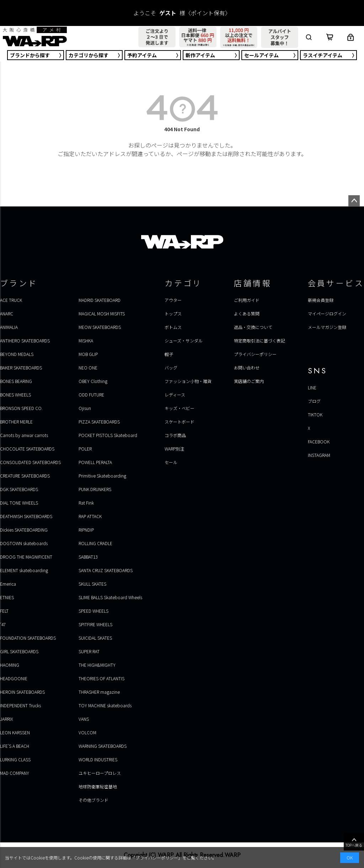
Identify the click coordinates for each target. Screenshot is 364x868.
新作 (200, 55)
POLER (85, 449)
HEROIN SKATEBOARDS (22, 692)
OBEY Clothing (93, 381)
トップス (173, 313)
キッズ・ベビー (180, 408)
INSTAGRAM (319, 455)
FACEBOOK (319, 441)
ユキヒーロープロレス (100, 773)
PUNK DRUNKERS (95, 489)
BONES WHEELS (15, 395)
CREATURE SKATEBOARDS (25, 476)
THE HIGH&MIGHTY (97, 665)
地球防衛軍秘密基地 (98, 786)
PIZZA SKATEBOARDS (99, 422)
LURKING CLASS (15, 759)
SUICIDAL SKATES (95, 638)
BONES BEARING (16, 381)
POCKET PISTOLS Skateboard (108, 435)
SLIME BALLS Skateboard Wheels (110, 597)
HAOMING (10, 665)
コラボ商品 (175, 435)
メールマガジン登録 (327, 327)
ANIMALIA (9, 327)
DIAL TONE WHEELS (19, 503)
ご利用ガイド (247, 300)
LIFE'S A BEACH (15, 746)
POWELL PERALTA (95, 462)
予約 (142, 55)
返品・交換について (253, 327)
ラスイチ (323, 55)
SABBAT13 (88, 557)
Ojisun (85, 408)
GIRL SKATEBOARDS (19, 651)
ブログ (314, 401)
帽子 (169, 354)
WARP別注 (174, 449)
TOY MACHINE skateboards (105, 705)
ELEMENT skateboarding (24, 570)
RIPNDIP (86, 530)
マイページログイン (327, 313)
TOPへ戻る (354, 842)
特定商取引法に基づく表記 (259, 340)
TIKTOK (315, 414)
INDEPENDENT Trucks (20, 705)
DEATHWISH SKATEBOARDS (26, 516)
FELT (4, 611)
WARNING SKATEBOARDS (103, 746)
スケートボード (180, 422)
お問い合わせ (247, 368)
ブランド (30, 55)
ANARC (7, 313)
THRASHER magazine (99, 692)
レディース (175, 395)
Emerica (8, 584)
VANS (84, 719)
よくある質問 (247, 313)
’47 (3, 624)
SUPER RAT (89, 651)
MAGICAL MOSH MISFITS (102, 313)
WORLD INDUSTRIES (98, 759)
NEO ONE (88, 368)
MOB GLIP (88, 354)
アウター (173, 300)
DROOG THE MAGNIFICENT (26, 557)
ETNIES (7, 597)
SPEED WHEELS (93, 611)
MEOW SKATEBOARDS (100, 327)
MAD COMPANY (15, 773)
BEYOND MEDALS (17, 354)
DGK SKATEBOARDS (19, 489)
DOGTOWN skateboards (24, 543)
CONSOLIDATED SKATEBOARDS (30, 462)
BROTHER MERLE (16, 422)
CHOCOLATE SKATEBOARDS (27, 449)
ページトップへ (354, 201)
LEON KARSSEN (15, 732)
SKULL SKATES (92, 584)
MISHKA (86, 340)
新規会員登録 (321, 300)
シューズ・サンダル (184, 340)
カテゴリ (89, 55)
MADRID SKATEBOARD (100, 300)
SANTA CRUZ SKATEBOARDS (106, 570)
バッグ (171, 368)
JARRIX (6, 719)
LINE (312, 387)
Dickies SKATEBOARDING (24, 530)
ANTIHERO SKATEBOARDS (25, 340)
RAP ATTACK (90, 516)
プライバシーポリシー (255, 354)
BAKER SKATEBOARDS (21, 368)
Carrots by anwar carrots (24, 435)
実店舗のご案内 (249, 381)
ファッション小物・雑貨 (188, 381)
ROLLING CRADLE (95, 543)
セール (261, 55)
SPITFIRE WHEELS (95, 624)
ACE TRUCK (11, 300)
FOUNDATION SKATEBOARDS (28, 638)
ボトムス (173, 327)
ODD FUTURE (91, 395)
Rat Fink (86, 503)
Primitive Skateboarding (102, 476)
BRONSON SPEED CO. (21, 408)
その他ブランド (93, 800)
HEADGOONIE (14, 678)
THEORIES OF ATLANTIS (101, 678)
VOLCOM (87, 732)
